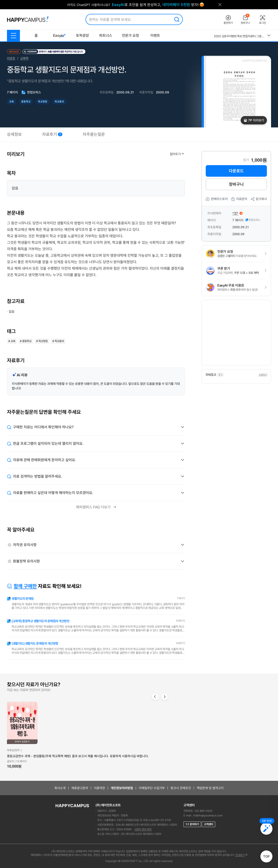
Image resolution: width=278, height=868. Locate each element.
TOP (266, 856)
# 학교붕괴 (58, 341)
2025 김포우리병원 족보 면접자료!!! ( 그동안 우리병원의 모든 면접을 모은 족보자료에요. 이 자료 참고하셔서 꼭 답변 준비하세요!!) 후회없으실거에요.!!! (239, 36)
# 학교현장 (42, 341)
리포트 (11, 58)
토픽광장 (82, 36)
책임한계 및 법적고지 (210, 788)
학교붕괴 (59, 102)
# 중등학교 (26, 341)
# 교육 (12, 341)
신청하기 (263, 375)
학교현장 (43, 102)
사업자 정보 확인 (143, 829)
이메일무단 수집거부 (152, 788)
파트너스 (106, 36)
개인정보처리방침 (122, 788)
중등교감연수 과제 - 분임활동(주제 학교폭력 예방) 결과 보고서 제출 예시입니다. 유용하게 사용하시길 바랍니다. (78, 756)
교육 (12, 102)
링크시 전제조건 (181, 788)
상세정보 (14, 134)
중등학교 (26, 102)
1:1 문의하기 (192, 824)
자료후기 (52, 134)
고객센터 (208, 824)
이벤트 (155, 36)
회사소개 (60, 788)
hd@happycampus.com (208, 815)
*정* (235, 213)
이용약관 (99, 788)
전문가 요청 (130, 36)
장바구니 (236, 184)
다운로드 (236, 171)
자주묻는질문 (94, 134)
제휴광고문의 (80, 788)
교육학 (24, 58)
